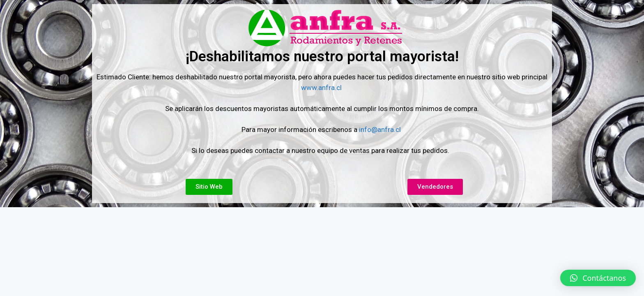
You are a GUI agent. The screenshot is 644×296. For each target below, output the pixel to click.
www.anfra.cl (322, 88)
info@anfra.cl (380, 129)
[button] (598, 278)
